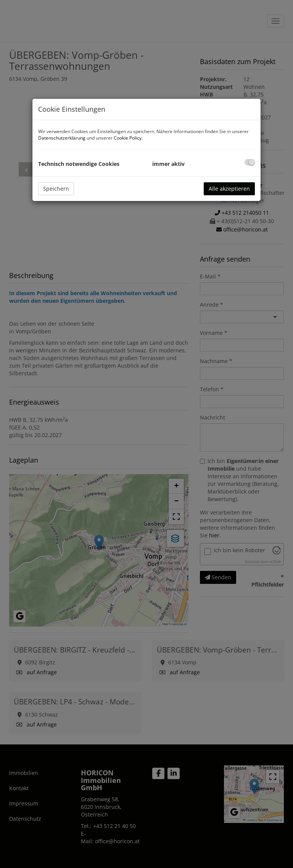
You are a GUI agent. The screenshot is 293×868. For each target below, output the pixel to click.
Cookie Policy (128, 138)
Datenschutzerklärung (62, 138)
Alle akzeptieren (229, 189)
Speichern (56, 189)
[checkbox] (250, 162)
